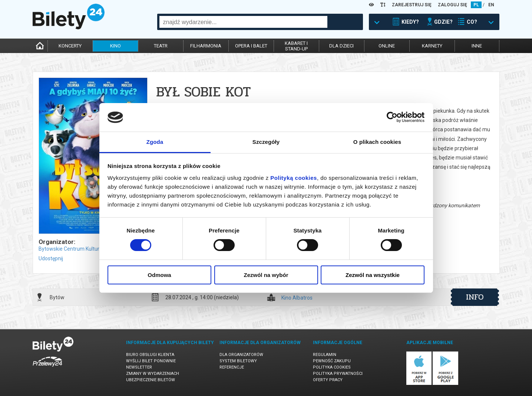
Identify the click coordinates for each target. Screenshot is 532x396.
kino (115, 46)
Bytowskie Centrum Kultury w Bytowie (83, 249)
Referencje (232, 367)
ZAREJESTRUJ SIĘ (412, 5)
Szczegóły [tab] (266, 142)
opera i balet (251, 46)
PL (476, 5)
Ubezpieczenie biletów (151, 380)
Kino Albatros (297, 298)
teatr (161, 46)
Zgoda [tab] (155, 142)
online (387, 46)
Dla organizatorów (241, 355)
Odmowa (159, 275)
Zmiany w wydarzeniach (153, 374)
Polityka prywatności (338, 374)
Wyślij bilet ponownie (151, 361)
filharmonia (206, 46)
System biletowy (238, 361)
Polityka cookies (332, 367)
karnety (432, 46)
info (475, 297)
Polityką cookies (294, 178)
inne (477, 46)
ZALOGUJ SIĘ (452, 5)
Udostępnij (51, 258)
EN (491, 5)
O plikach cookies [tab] (377, 142)
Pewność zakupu (332, 361)
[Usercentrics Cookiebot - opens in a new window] (392, 117)
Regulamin (325, 355)
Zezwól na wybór (266, 275)
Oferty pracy (328, 380)
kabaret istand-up (296, 46)
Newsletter (139, 367)
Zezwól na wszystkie (373, 275)
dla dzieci (341, 46)
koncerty (70, 46)
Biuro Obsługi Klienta (150, 355)
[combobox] (243, 22)
